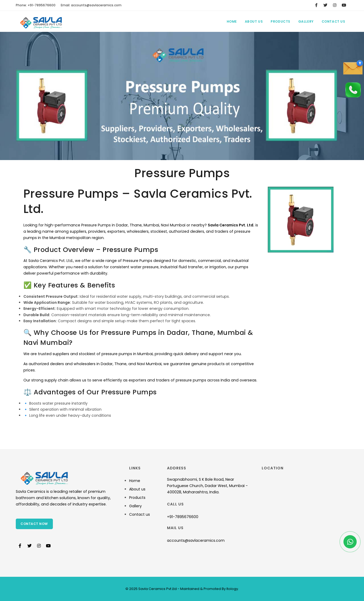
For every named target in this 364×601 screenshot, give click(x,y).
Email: (91, 5)
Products (280, 21)
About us (137, 489)
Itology (232, 589)
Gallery (306, 21)
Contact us (140, 514)
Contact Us (333, 21)
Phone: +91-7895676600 (36, 5)
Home (231, 21)
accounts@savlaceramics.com (196, 540)
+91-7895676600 (183, 517)
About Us (254, 21)
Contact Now (34, 524)
